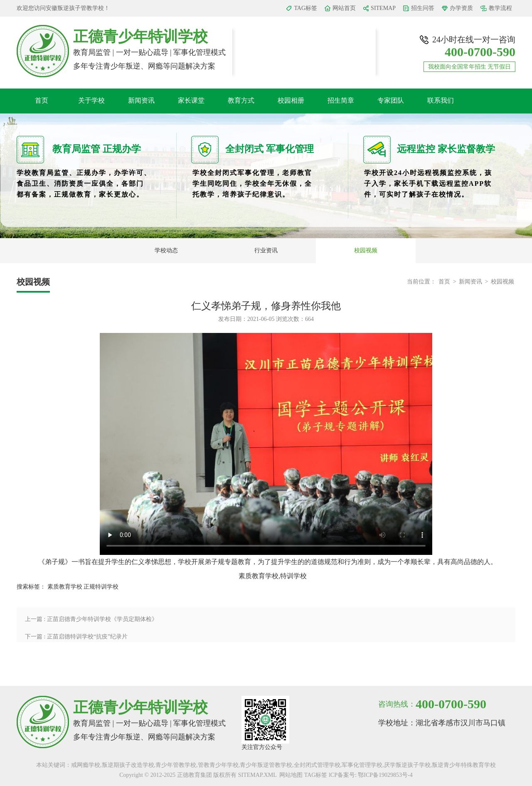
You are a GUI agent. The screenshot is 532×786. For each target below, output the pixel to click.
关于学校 (91, 100)
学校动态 (166, 250)
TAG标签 (305, 8)
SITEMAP (383, 8)
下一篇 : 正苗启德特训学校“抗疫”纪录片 (76, 637)
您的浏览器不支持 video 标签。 (266, 444)
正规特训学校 (101, 587)
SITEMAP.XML (257, 775)
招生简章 (341, 100)
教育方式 (241, 100)
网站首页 (344, 8)
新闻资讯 (141, 100)
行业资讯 (266, 250)
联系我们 (441, 100)
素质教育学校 (65, 587)
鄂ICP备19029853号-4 (385, 775)
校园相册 (291, 100)
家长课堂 (191, 100)
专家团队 (391, 100)
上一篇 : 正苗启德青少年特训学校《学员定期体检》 (91, 619)
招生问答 (423, 8)
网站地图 (291, 775)
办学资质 (461, 8)
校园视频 (366, 250)
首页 (42, 100)
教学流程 (500, 8)
